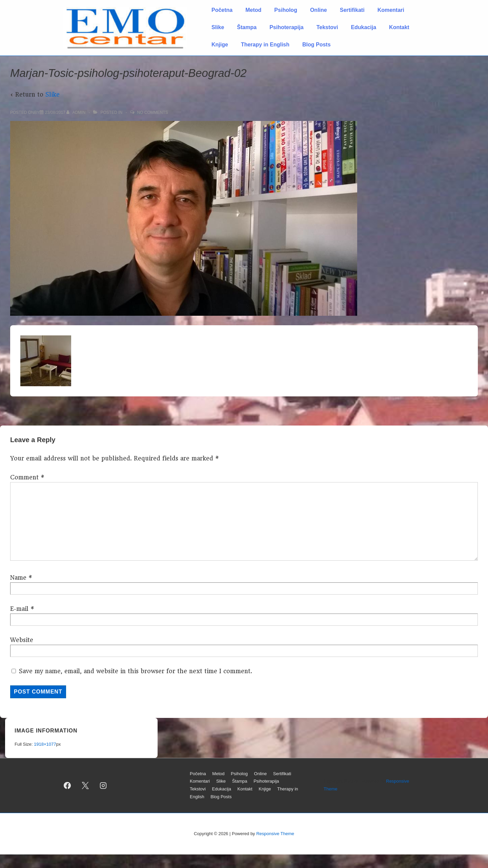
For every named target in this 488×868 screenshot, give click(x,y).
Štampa (247, 27)
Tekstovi (327, 27)
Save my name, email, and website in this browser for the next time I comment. (136, 671)
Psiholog (286, 10)
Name (18, 578)
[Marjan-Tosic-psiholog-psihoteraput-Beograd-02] (55, 112)
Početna (222, 10)
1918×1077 (45, 744)
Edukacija (363, 27)
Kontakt (399, 27)
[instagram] (103, 785)
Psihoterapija (286, 27)
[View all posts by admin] (76, 112)
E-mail (19, 609)
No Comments (152, 112)
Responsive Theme (275, 834)
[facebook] (67, 785)
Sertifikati (352, 10)
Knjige (220, 45)
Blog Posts (317, 45)
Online (319, 10)
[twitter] (85, 785)
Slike (218, 27)
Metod (253, 10)
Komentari (391, 10)
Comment (27, 477)
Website (22, 640)
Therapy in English (265, 45)
